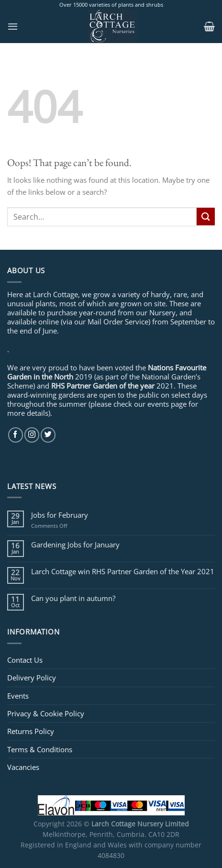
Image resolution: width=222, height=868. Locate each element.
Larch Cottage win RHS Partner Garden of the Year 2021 (123, 571)
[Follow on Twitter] (48, 435)
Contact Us (25, 660)
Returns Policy (31, 731)
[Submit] (206, 217)
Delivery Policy (32, 678)
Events (18, 696)
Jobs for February (60, 515)
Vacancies (23, 767)
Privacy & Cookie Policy (46, 713)
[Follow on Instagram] (32, 435)
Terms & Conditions (40, 749)
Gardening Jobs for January (75, 545)
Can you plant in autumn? (73, 598)
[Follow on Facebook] (16, 435)
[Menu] (13, 26)
